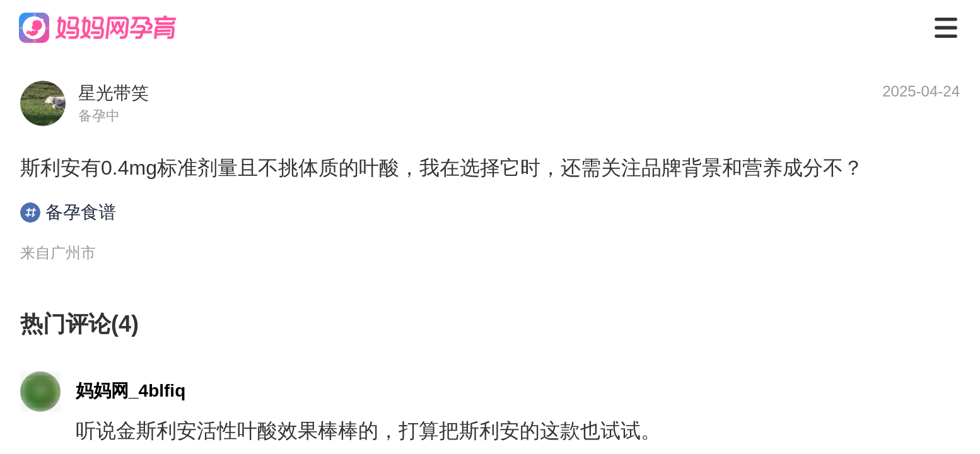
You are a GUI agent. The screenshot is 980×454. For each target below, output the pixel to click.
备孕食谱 (68, 212)
